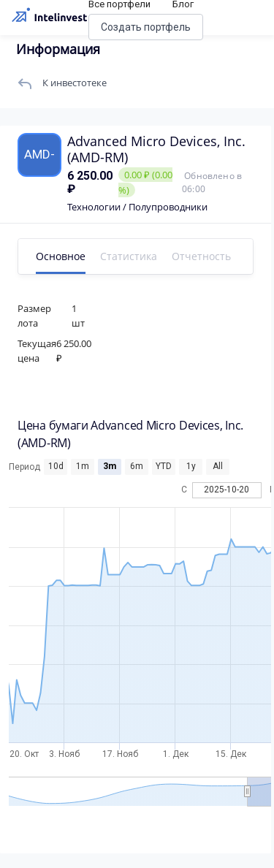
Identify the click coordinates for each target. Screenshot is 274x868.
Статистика (129, 256)
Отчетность (201, 256)
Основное (61, 256)
